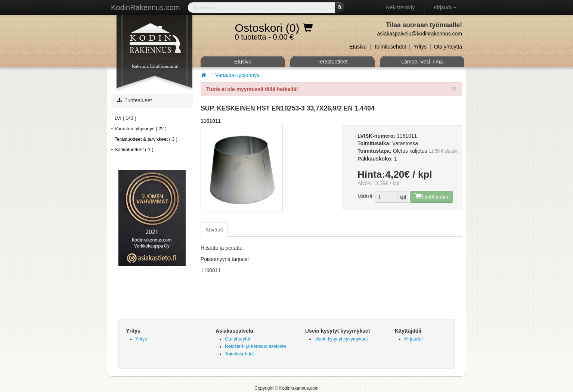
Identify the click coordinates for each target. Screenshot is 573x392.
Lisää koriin (431, 196)
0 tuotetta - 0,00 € (274, 29)
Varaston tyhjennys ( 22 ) (141, 129)
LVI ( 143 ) (126, 118)
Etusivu (358, 47)
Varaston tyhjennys (237, 75)
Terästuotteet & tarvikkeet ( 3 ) (146, 139)
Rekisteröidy (401, 7)
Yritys (420, 47)
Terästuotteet (333, 62)
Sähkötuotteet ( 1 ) (134, 150)
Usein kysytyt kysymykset (341, 339)
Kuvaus (214, 230)
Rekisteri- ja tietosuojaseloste (255, 346)
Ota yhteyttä (448, 47)
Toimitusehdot (390, 47)
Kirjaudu (445, 7)
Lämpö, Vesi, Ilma (422, 62)
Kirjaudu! (414, 339)
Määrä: (366, 196)
